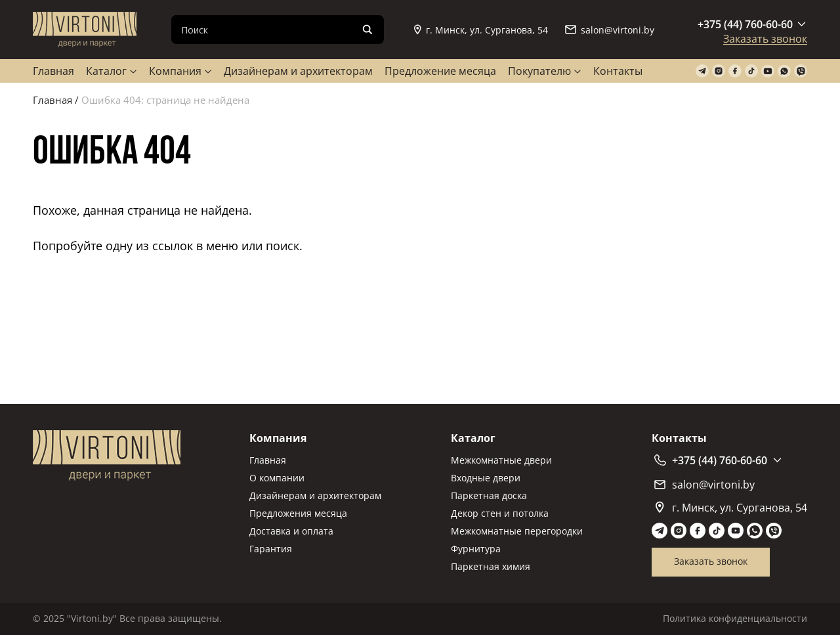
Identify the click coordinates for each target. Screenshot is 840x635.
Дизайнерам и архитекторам (298, 71)
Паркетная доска (489, 495)
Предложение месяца (440, 71)
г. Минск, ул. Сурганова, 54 (481, 30)
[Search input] (267, 30)
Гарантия (271, 549)
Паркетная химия (491, 566)
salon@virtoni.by (610, 30)
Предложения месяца (298, 513)
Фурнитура (476, 549)
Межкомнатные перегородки (517, 531)
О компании (277, 478)
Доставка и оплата (291, 531)
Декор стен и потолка (500, 513)
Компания (175, 71)
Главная (53, 71)
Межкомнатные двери (501, 460)
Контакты (618, 71)
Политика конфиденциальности (735, 618)
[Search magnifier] (367, 30)
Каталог (106, 71)
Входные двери (486, 478)
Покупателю (539, 71)
